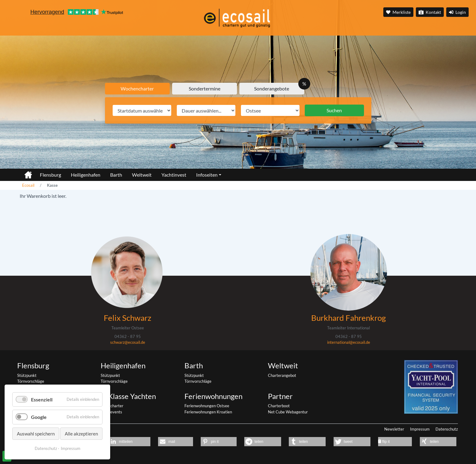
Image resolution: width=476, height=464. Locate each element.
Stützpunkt (27, 375)
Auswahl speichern (36, 434)
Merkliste (398, 12)
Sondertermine (205, 88)
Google (39, 417)
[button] (130, 442)
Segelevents (111, 412)
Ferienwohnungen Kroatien (208, 412)
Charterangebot (282, 375)
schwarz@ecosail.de (128, 342)
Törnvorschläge (31, 381)
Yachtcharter (112, 406)
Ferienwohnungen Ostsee (207, 406)
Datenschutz (447, 429)
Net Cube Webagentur (288, 412)
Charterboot (279, 406)
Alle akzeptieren (81, 434)
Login (457, 12)
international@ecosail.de (349, 342)
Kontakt (430, 12)
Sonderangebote (272, 88)
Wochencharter (137, 88)
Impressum (420, 429)
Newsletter (394, 429)
